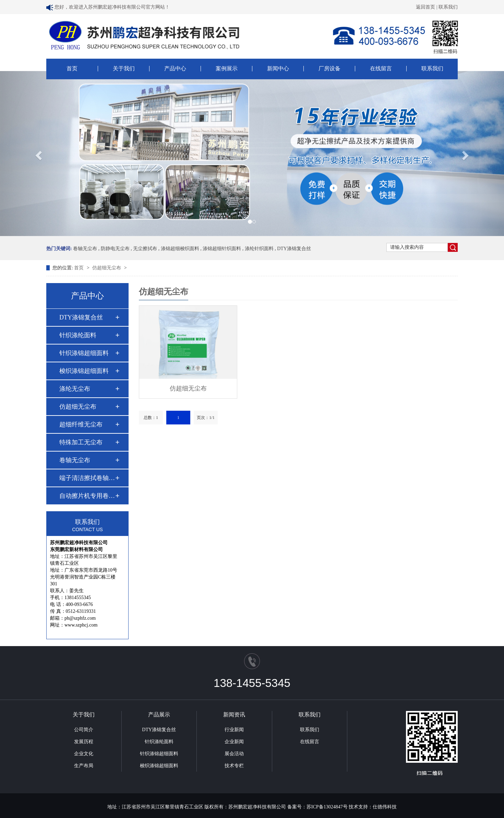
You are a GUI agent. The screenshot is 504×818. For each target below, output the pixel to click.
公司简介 (84, 730)
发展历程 (84, 742)
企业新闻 (234, 742)
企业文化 (84, 754)
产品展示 (159, 715)
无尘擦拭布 (145, 249)
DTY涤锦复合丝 (294, 249)
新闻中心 (278, 69)
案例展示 (227, 69)
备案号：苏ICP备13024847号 (317, 807)
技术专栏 (234, 766)
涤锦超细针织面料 (222, 249)
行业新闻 (234, 730)
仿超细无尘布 (107, 268)
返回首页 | (427, 7)
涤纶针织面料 (259, 249)
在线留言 (381, 69)
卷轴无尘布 (85, 249)
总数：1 (151, 418)
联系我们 (448, 7)
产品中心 (175, 69)
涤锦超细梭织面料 (180, 249)
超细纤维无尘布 (81, 424)
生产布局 (84, 766)
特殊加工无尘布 (81, 442)
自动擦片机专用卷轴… (87, 496)
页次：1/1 (206, 418)
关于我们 (124, 69)
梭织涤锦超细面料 (84, 371)
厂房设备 (329, 69)
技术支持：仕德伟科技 (373, 807)
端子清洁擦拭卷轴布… (87, 478)
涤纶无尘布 (75, 389)
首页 (72, 69)
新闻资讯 (234, 715)
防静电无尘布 (115, 249)
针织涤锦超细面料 (84, 353)
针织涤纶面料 (78, 335)
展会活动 (234, 754)
